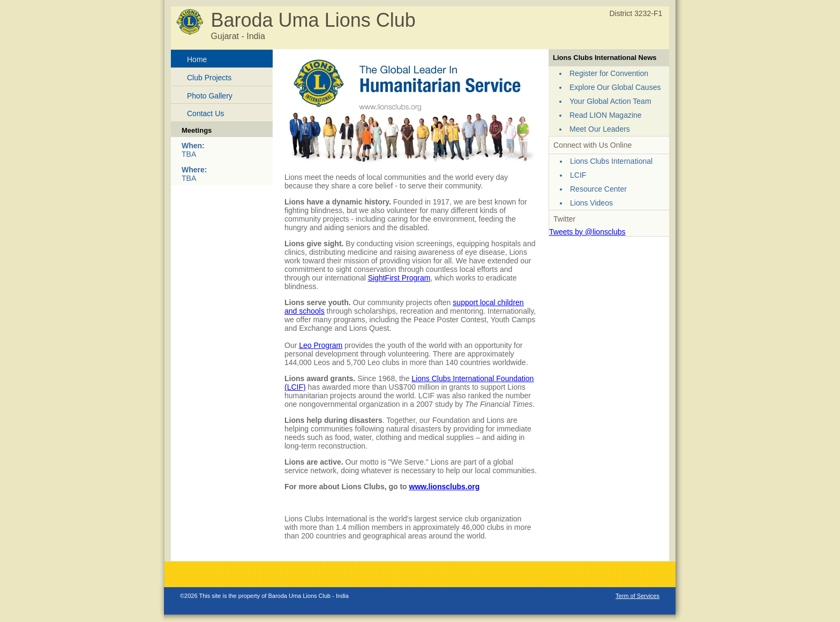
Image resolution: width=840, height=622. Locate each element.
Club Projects (209, 78)
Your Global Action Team (610, 101)
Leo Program (321, 345)
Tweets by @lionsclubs (587, 232)
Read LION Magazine (606, 115)
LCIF (578, 175)
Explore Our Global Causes (615, 87)
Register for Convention (609, 73)
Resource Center (598, 189)
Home (197, 59)
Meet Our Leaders (600, 129)
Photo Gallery (210, 96)
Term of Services (637, 596)
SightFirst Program (399, 278)
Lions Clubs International (611, 161)
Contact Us (205, 113)
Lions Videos (591, 203)
